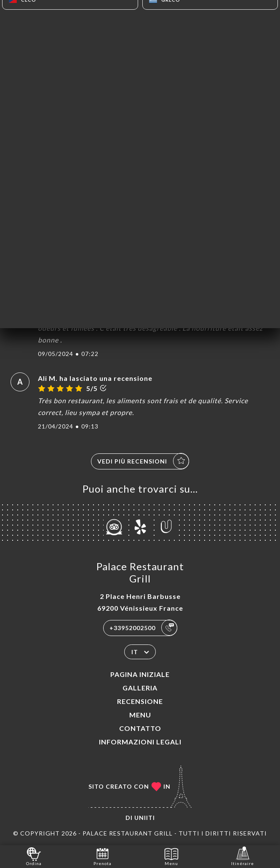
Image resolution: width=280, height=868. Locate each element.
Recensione (140, 701)
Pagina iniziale (140, 674)
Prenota (103, 856)
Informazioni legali (140, 742)
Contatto (140, 728)
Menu (140, 715)
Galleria (140, 688)
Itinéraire (243, 856)
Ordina (34, 856)
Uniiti (145, 818)
